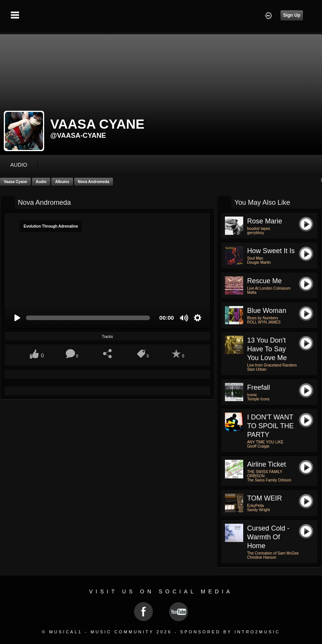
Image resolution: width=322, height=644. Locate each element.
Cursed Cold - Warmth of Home (268, 537)
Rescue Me (264, 281)
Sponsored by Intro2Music (230, 632)
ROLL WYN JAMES (264, 322)
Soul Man (255, 258)
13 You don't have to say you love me (267, 349)
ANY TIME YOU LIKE (265, 442)
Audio (41, 182)
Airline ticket (266, 464)
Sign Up (292, 15)
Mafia (252, 293)
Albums (62, 182)
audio (19, 165)
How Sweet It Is (271, 251)
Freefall (258, 387)
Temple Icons (258, 399)
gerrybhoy (255, 233)
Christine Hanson (262, 557)
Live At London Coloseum (269, 288)
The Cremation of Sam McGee (273, 553)
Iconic (252, 395)
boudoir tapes (259, 229)
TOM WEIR (265, 498)
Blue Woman (267, 311)
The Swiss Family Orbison (269, 480)
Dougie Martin (259, 262)
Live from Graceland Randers (272, 365)
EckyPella (255, 506)
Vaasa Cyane (15, 182)
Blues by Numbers (263, 318)
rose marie (265, 221)
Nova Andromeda (94, 182)
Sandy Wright (258, 510)
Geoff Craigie (258, 446)
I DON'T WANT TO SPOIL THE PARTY (270, 426)
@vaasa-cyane (78, 135)
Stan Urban (257, 369)
